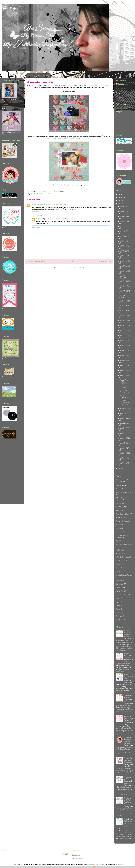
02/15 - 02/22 (125, 438)
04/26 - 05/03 (125, 365)
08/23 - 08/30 (125, 281)
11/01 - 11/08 (125, 236)
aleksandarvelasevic (95, 864)
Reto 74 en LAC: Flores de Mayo (128, 676)
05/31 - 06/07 (125, 341)
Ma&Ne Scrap (120, 587)
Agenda (118, 598)
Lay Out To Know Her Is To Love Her (124, 402)
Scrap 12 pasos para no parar (124, 492)
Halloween (119, 550)
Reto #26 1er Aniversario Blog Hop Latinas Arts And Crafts (128, 634)
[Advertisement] (10, 473)
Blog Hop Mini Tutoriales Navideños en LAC (128, 698)
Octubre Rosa (120, 591)
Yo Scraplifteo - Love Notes (124, 392)
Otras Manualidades (122, 595)
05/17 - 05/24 (125, 351)
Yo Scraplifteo (47, 194)
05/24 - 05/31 (125, 346)
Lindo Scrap (120, 613)
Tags (117, 541)
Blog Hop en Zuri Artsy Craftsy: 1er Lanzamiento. (128, 740)
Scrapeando (119, 616)
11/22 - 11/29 (125, 221)
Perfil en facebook (121, 104)
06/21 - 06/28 (125, 326)
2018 (120, 194)
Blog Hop (119, 503)
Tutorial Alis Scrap (121, 521)
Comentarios (77, 858)
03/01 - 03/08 (125, 428)
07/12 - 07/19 (125, 311)
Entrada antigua (104, 261)
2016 (120, 201)
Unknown (40, 219)
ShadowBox (119, 568)
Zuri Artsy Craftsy (122, 517)
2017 (120, 198)
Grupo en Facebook (121, 100)
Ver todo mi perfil (121, 87)
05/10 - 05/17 (125, 356)
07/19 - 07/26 (125, 306)
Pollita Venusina (37, 205)
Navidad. (119, 510)
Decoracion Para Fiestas (123, 532)
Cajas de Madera (121, 602)
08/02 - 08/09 (123, 297)
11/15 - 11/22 (124, 226)
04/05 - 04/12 (125, 408)
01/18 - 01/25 (125, 458)
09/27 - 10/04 (125, 261)
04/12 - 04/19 (125, 375)
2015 (120, 204)
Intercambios (120, 584)
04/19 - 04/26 (125, 370)
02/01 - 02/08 (125, 448)
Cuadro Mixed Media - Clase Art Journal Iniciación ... (124, 384)
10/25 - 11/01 (125, 241)
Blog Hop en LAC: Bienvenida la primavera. (128, 780)
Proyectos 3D (120, 485)
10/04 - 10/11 (125, 256)
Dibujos (118, 571)
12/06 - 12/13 (125, 211)
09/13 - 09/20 (125, 271)
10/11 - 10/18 (125, 251)
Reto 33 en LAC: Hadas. (124, 397)
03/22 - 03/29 (125, 413)
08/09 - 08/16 (125, 291)
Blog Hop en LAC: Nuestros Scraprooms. (128, 655)
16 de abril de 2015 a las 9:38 (55, 205)
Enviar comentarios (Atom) (74, 268)
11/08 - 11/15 (124, 231)
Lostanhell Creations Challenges (122, 536)
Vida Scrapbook (121, 620)
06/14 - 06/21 (125, 331)
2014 (120, 469)
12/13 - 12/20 (125, 206)
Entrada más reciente (36, 261)
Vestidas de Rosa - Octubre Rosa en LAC (129, 718)
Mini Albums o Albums (123, 514)
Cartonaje (119, 564)
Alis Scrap (9, 8)
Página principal (121, 97)
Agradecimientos (121, 561)
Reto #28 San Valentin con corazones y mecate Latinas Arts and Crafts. (124, 824)
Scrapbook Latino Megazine (124, 575)
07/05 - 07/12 (125, 316)
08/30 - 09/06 (123, 277)
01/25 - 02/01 (125, 453)
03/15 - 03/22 (125, 418)
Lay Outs (37, 194)
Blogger (121, 864)
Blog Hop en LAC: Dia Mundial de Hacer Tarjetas (128, 801)
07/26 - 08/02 (125, 301)
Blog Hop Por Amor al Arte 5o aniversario (128, 760)
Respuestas (38, 215)
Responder (35, 212)
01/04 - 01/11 (125, 463)
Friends (118, 609)
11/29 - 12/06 (125, 216)
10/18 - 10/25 (125, 246)
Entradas (76, 855)
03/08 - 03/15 (125, 423)
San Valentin (120, 553)
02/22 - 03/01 (125, 433)
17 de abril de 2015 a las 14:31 (57, 219)
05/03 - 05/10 (125, 360)
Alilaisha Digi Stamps (122, 557)
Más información (100, 867)
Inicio (71, 261)
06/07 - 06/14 (125, 336)
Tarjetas (118, 489)
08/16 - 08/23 (125, 286)
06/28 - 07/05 (125, 321)
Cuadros (118, 528)
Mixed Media (120, 507)
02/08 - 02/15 (125, 443)
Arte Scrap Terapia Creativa (124, 544)
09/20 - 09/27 (125, 266)
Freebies (118, 605)
